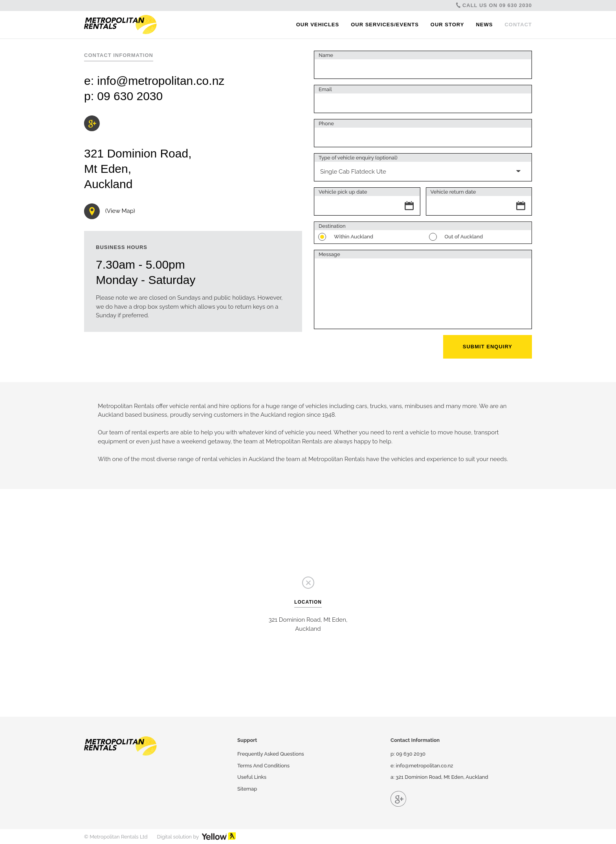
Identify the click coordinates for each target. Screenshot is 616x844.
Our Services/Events (385, 25)
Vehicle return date (453, 192)
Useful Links (252, 777)
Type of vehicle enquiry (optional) (358, 158)
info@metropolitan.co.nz (161, 81)
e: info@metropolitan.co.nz (422, 766)
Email (325, 89)
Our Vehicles (318, 25)
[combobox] (423, 167)
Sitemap (247, 789)
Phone (326, 124)
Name (326, 55)
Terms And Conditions (263, 766)
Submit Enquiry (488, 347)
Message (329, 254)
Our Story (447, 25)
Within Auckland (350, 237)
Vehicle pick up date (343, 192)
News (484, 25)
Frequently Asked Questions (271, 754)
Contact (518, 25)
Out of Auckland (460, 237)
